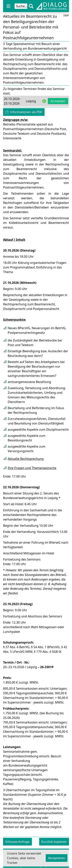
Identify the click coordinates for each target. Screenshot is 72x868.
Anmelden (58, 101)
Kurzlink (54, 842)
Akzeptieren (57, 858)
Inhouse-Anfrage (17, 842)
